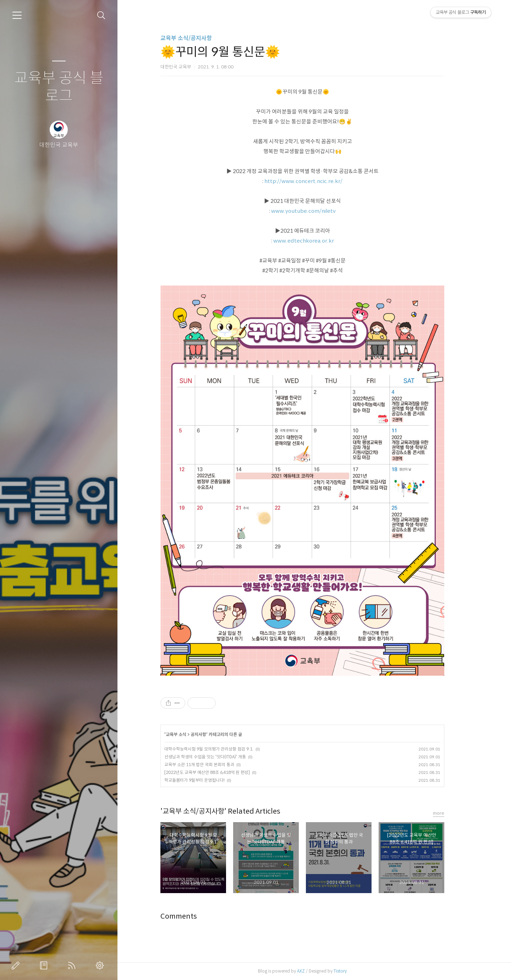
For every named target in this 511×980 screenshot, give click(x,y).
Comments (191, 916)
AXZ (313, 971)
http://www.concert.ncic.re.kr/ (315, 181)
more (451, 813)
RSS (73, 965)
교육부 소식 (188, 734)
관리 (101, 965)
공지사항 (210, 734)
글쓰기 (17, 965)
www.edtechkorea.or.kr (315, 241)
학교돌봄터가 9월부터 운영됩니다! (207, 780)
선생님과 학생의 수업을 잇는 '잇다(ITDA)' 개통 (217, 757)
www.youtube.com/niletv (315, 211)
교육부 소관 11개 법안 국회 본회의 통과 (211, 765)
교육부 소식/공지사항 (198, 38)
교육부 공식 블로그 (59, 87)
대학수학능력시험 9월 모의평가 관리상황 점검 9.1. (221, 749)
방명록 (45, 965)
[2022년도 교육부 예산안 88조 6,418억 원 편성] (219, 772)
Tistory (352, 971)
